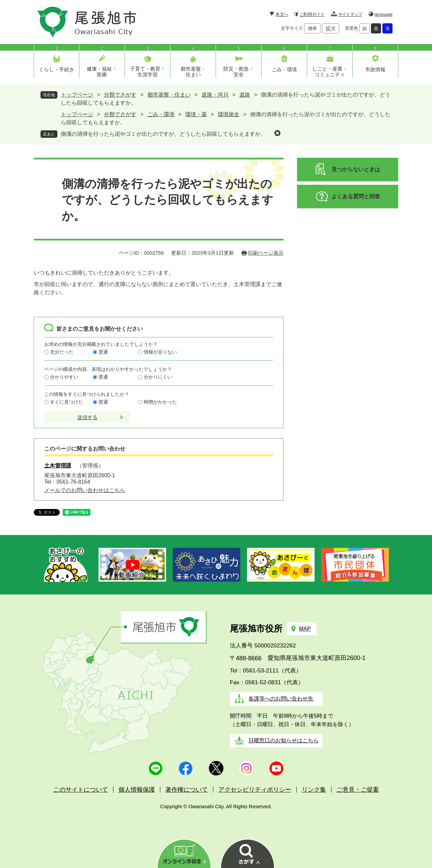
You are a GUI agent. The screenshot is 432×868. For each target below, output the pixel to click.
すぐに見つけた (66, 402)
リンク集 (314, 790)
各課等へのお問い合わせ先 (281, 699)
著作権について (187, 790)
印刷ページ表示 (266, 253)
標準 (313, 29)
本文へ (282, 14)
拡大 (331, 29)
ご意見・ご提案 (358, 790)
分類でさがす (120, 95)
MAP (305, 629)
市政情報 (375, 69)
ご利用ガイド (312, 14)
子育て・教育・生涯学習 (148, 72)
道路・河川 (215, 95)
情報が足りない (160, 352)
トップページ (77, 95)
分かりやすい (64, 377)
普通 (103, 352)
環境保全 (228, 114)
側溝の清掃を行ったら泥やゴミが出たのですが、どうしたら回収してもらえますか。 (163, 134)
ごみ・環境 (284, 69)
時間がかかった (160, 402)
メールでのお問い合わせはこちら (85, 490)
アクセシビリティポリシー (255, 790)
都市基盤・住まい (193, 72)
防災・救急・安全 (239, 72)
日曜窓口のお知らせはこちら (283, 741)
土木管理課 (58, 466)
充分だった (62, 352)
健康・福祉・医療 (102, 72)
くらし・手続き (57, 69)
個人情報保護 (137, 790)
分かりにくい (158, 377)
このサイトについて (81, 790)
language (384, 14)
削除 (277, 133)
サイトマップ (350, 14)
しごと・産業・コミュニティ (330, 72)
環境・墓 (196, 114)
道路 (245, 95)
